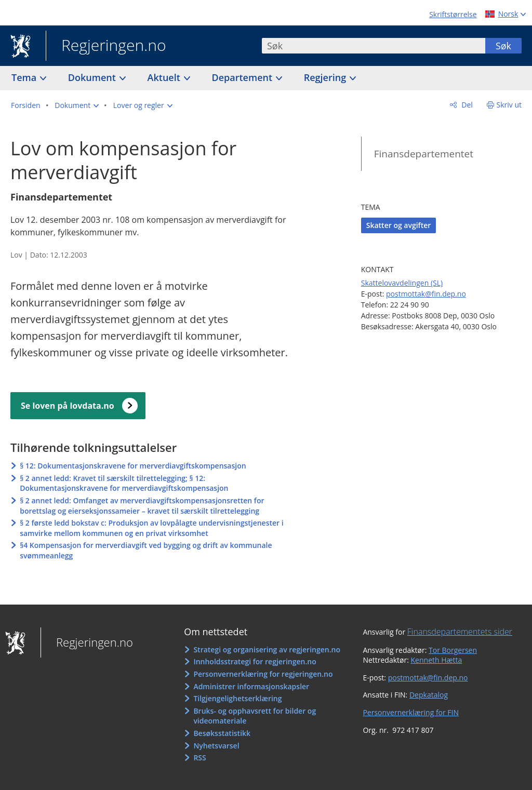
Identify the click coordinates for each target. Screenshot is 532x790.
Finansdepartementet (424, 154)
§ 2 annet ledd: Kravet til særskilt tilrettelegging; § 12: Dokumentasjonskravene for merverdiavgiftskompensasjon (124, 483)
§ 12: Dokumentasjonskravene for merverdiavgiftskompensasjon (133, 466)
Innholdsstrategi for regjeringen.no (255, 661)
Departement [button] (243, 77)
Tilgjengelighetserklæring (237, 698)
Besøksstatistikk (222, 733)
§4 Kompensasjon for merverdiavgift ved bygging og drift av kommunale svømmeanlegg (146, 550)
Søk (503, 46)
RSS (199, 758)
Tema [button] (25, 77)
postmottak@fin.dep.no (426, 294)
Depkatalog (429, 695)
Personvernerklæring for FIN (411, 712)
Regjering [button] (326, 77)
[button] (77, 105)
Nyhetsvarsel (216, 746)
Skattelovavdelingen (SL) (402, 283)
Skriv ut (509, 105)
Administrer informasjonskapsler (251, 686)
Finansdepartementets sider (460, 632)
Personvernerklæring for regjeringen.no (263, 674)
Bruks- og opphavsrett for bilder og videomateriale (255, 716)
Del (466, 105)
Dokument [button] (93, 77)
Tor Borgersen (453, 650)
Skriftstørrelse (453, 14)
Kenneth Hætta (437, 660)
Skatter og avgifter (399, 225)
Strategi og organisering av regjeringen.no (267, 650)
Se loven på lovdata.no (68, 406)
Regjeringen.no (106, 46)
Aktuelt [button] (165, 77)
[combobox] (374, 46)
